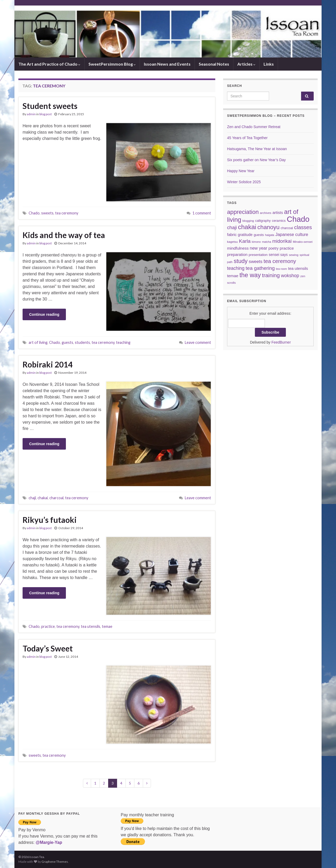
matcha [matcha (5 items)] (267, 242)
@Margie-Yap (49, 842)
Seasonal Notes (214, 64)
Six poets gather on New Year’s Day (256, 160)
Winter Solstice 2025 (244, 182)
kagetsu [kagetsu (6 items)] (232, 242)
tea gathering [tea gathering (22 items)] (260, 268)
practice (48, 626)
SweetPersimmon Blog (112, 64)
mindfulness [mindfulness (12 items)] (238, 248)
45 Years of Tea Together (247, 138)
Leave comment (198, 342)
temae (107, 626)
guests (67, 342)
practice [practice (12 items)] (287, 248)
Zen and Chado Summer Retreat (254, 127)
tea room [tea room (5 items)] (281, 269)
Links (269, 64)
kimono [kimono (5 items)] (256, 242)
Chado (34, 213)
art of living (38, 342)
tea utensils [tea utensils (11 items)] (298, 268)
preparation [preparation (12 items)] (237, 254)
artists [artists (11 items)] (278, 212)
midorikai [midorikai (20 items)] (282, 241)
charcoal (56, 498)
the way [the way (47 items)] (250, 275)
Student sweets (50, 106)
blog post (46, 114)
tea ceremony (67, 213)
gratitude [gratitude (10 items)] (245, 235)
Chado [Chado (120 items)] (298, 219)
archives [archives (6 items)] (266, 213)
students (82, 342)
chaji (32, 498)
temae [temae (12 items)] (233, 276)
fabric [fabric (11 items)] (232, 235)
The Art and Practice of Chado (49, 64)
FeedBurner (281, 342)
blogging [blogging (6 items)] (248, 221)
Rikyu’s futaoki (50, 520)
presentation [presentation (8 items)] (258, 255)
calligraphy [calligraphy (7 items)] (263, 221)
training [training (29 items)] (271, 275)
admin (31, 114)
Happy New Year (241, 171)
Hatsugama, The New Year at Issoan (257, 149)
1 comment (202, 213)
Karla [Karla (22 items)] (245, 241)
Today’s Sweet (48, 648)
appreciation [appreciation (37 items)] (243, 212)
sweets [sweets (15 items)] (256, 262)
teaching (123, 342)
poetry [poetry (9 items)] (274, 248)
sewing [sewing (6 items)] (293, 255)
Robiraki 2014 (48, 364)
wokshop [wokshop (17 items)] (290, 276)
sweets (47, 213)
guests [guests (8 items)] (259, 235)
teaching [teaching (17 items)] (236, 268)
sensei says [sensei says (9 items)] (278, 255)
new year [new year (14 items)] (259, 248)
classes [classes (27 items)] (303, 227)
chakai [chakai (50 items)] (247, 227)
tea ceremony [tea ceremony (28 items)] (280, 261)
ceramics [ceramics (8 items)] (279, 221)
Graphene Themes (55, 862)
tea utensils (91, 626)
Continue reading (44, 314)
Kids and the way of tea (64, 235)
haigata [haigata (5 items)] (270, 235)
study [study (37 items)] (241, 261)
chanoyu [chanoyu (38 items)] (269, 227)
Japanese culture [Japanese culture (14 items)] (292, 234)
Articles (246, 64)
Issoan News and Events (167, 64)
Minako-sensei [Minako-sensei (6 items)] (303, 242)
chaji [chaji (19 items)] (232, 228)
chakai (43, 498)
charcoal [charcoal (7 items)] (287, 228)
